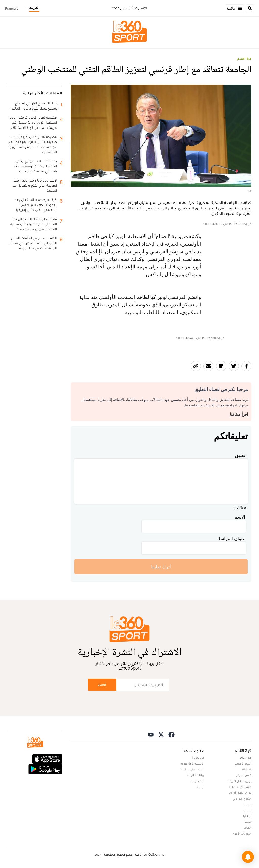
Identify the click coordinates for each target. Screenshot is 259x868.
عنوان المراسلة (231, 539)
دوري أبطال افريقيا (240, 781)
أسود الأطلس (243, 764)
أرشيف (200, 787)
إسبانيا (247, 810)
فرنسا (248, 822)
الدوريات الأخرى (242, 834)
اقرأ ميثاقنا (239, 414)
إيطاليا (247, 816)
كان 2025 (245, 758)
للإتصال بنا (197, 781)
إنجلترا (247, 804)
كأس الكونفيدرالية (240, 787)
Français (12, 8)
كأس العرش (243, 775)
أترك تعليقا (161, 567)
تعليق (240, 455)
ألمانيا (248, 828)
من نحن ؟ (198, 758)
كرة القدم (244, 59)
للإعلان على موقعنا (192, 769)
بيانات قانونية (196, 775)
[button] (248, 857)
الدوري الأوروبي (242, 799)
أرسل (102, 685)
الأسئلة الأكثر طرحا (193, 764)
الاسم (240, 517)
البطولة (247, 769)
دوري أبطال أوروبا (240, 793)
